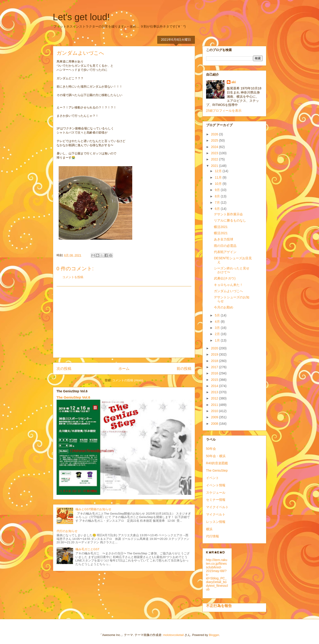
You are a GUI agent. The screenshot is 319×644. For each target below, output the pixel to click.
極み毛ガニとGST (88, 549)
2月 (218, 334)
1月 (218, 340)
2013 (215, 392)
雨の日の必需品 (225, 246)
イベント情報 (216, 485)
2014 (215, 386)
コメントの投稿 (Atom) (128, 380)
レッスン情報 (216, 522)
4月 (218, 322)
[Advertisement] (124, 322)
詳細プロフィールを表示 (224, 111)
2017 (215, 367)
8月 (218, 196)
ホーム (124, 369)
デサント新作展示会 (228, 214)
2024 (215, 147)
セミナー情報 (216, 500)
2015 (215, 380)
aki (234, 82)
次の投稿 (64, 369)
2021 (215, 166)
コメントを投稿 (73, 277)
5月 (218, 315)
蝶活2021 (221, 227)
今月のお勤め (224, 307)
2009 (215, 417)
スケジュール (216, 493)
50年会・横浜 (216, 456)
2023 (215, 153)
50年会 (211, 449)
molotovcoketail (173, 635)
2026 (215, 134)
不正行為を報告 (219, 606)
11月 (219, 177)
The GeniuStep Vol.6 (73, 397)
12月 (219, 171)
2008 (215, 424)
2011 (215, 405)
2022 (215, 159)
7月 (218, 202)
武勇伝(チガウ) (225, 278)
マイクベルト (216, 514)
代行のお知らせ (67, 531)
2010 (215, 411)
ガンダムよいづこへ (228, 291)
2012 (215, 398)
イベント (213, 478)
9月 (218, 190)
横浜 (209, 529)
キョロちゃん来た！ (228, 285)
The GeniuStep (217, 470)
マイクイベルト (217, 507)
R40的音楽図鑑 (217, 463)
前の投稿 (184, 369)
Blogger (214, 635)
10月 (219, 184)
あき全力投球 (224, 239)
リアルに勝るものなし (230, 220)
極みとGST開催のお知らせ (93, 509)
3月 (218, 328)
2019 (215, 354)
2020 (215, 348)
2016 (215, 373)
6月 (218, 209)
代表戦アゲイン (225, 252)
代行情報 (213, 536)
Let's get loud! (81, 17)
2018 (215, 361)
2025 (215, 140)
